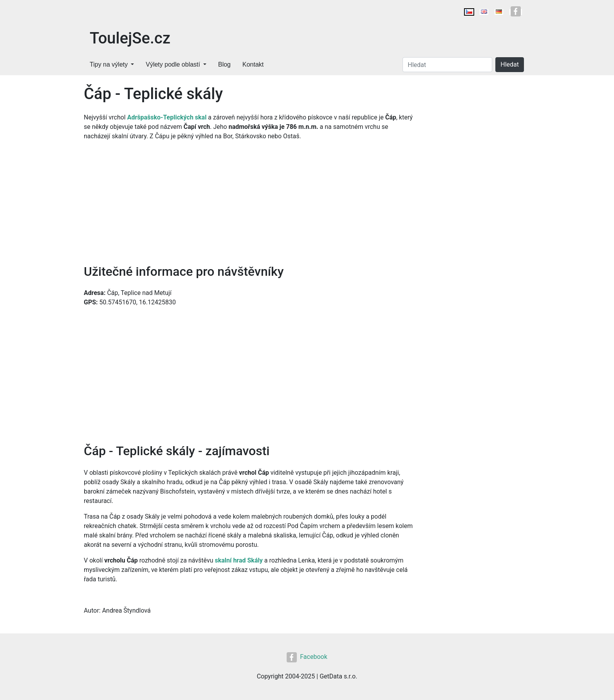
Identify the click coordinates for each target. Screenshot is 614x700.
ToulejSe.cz (130, 38)
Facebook (307, 657)
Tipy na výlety (109, 64)
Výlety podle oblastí (173, 64)
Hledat (510, 64)
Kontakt (253, 64)
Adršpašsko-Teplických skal (167, 117)
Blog (224, 64)
